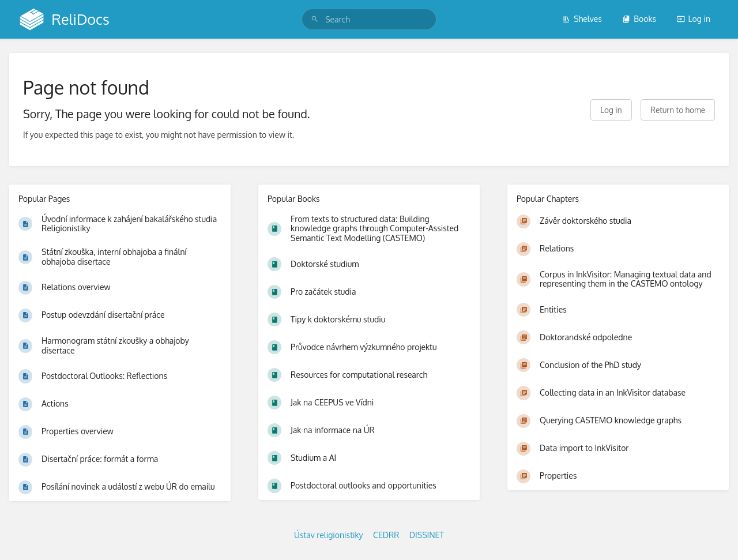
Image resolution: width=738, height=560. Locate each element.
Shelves (582, 19)
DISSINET (427, 535)
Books (639, 19)
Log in (694, 19)
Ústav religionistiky (329, 535)
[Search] (315, 19)
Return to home (678, 110)
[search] (369, 19)
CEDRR (386, 535)
